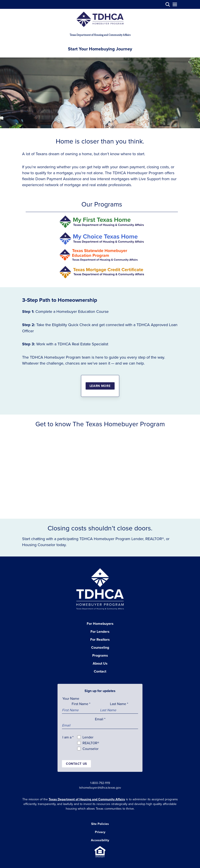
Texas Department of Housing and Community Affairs (87, 799)
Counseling (100, 647)
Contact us (76, 764)
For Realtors (100, 640)
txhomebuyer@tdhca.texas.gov (100, 788)
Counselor (90, 749)
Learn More (100, 386)
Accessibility (100, 840)
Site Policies (100, 824)
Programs (100, 655)
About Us (100, 663)
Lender (88, 737)
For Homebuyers (100, 624)
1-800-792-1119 (100, 783)
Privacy (100, 832)
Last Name (119, 704)
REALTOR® (91, 743)
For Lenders (100, 632)
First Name (81, 704)
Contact (100, 671)
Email (100, 719)
